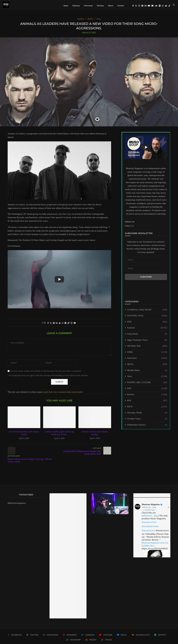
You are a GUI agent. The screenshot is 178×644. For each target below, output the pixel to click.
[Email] (152, 6)
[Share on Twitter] (51, 325)
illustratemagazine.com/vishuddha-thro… (155, 546)
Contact (121, 6)
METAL (147, 366)
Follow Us (129, 228)
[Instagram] (139, 6)
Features (76, 6)
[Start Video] (59, 281)
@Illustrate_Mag (149, 509)
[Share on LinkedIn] (57, 325)
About (111, 6)
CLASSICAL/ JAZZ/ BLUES (147, 312)
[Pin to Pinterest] (54, 325)
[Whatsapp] (163, 6)
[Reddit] (166, 6)
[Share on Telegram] (65, 325)
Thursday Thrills (147, 415)
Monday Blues (147, 372)
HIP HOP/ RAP (147, 348)
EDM (147, 324)
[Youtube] (149, 6)
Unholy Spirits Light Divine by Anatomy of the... (59, 435)
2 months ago (149, 512)
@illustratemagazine (17, 505)
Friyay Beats (147, 336)
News (66, 6)
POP (147, 390)
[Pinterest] (142, 6)
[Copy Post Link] (69, 325)
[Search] (174, 6)
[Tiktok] (169, 6)
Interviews (88, 6)
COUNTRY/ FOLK (147, 318)
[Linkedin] (146, 6)
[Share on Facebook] (48, 325)
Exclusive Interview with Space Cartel (24, 435)
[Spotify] (160, 6)
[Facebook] (133, 6)
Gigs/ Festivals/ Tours (147, 342)
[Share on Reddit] (60, 325)
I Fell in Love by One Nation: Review (95, 435)
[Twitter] (136, 6)
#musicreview (149, 524)
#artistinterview (150, 528)
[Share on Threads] (72, 325)
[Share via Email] (75, 325)
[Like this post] (45, 325)
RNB (147, 403)
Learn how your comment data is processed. (63, 394)
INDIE (147, 354)
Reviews (100, 6)
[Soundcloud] (156, 6)
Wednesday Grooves (147, 427)
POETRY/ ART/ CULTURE (147, 384)
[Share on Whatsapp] (63, 325)
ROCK (147, 409)
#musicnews (148, 532)
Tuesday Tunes (147, 421)
